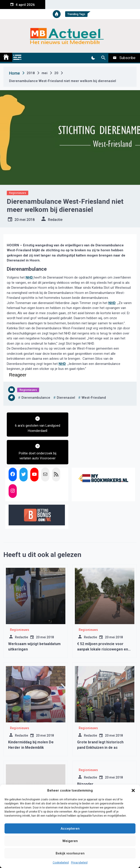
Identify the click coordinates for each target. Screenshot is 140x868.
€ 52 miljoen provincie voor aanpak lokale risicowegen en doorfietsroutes (103, 622)
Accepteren (70, 829)
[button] (133, 790)
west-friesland (94, 398)
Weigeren (70, 841)
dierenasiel (66, 398)
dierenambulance (36, 398)
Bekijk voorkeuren (70, 853)
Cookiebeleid (61, 863)
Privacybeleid (79, 863)
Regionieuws (18, 193)
